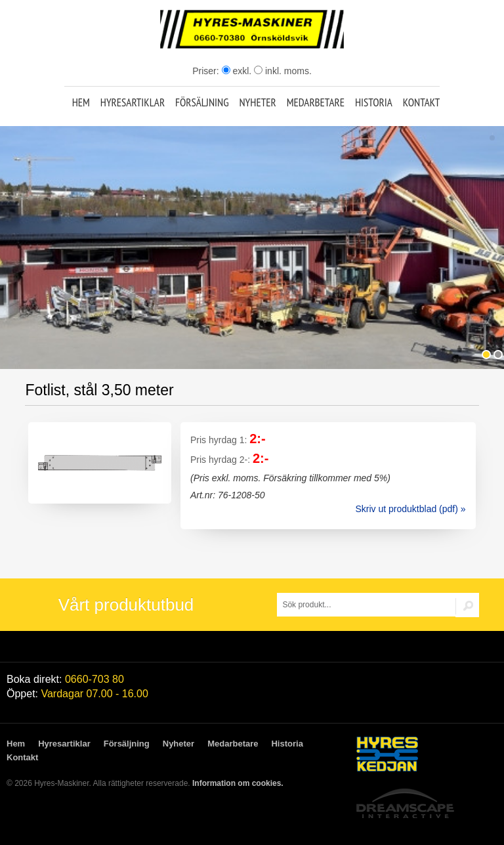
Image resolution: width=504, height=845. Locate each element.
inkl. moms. (283, 71)
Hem (81, 102)
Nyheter (257, 102)
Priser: (207, 71)
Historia (374, 102)
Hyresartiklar (133, 102)
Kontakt (422, 102)
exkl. (237, 71)
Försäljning (202, 102)
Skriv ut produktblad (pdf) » (410, 509)
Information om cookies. (238, 783)
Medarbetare (316, 102)
